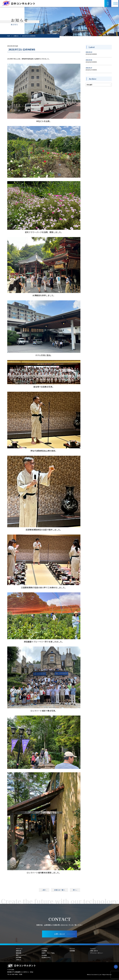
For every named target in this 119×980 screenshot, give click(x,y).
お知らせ (19, 960)
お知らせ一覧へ (60, 890)
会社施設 (44, 955)
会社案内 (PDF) (46, 957)
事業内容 (19, 951)
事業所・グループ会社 (48, 953)
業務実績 (19, 953)
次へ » (75, 890)
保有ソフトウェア (21, 955)
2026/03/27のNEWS (91, 70)
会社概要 (44, 951)
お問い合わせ (94, 951)
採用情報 (72, 951)
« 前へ (44, 890)
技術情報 (19, 957)
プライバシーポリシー (97, 953)
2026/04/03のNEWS (91, 54)
